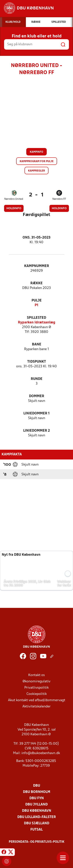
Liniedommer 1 (36, 414)
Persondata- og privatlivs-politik (37, 842)
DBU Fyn (37, 798)
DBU (37, 786)
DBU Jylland (36, 805)
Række (36, 283)
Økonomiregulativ (36, 681)
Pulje (37, 301)
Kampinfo (36, 152)
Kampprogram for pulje (37, 161)
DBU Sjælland (37, 823)
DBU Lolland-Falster (37, 817)
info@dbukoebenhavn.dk (41, 753)
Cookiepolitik (37, 694)
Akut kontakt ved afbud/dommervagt (37, 700)
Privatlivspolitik (36, 688)
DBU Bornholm (37, 792)
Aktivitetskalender (36, 707)
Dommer (37, 396)
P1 (36, 305)
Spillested (36, 318)
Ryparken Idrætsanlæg (37, 323)
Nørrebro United (14, 199)
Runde (37, 379)
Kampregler (36, 171)
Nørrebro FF (59, 199)
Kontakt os (36, 675)
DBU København (37, 811)
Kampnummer (37, 266)
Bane (37, 345)
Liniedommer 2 (36, 431)
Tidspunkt (37, 362)
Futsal (36, 830)
